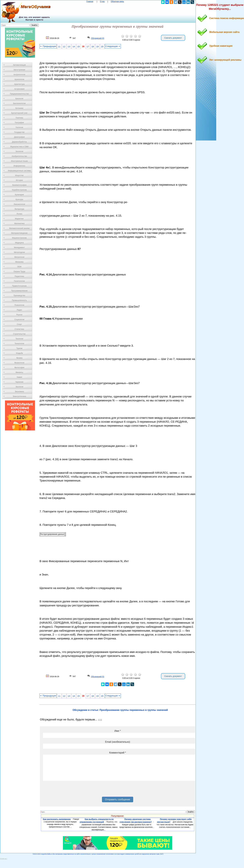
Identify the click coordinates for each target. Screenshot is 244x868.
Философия (19, 368)
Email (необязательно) (118, 742)
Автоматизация (19, 65)
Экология (19, 387)
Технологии (19, 344)
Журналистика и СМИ (19, 147)
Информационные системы (19, 171)
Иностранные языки (19, 161)
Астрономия (19, 89)
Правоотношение (19, 286)
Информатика (19, 166)
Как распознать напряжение (57, 819)
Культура (19, 199)
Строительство (19, 334)
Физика (19, 358)
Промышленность (19, 300)
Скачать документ (173, 38)
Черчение (19, 382)
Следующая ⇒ (113, 46)
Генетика (19, 118)
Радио (19, 310)
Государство (19, 132)
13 (69, 47)
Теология (19, 339)
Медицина (19, 243)
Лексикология (19, 204)
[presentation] (66, 790)
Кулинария (19, 195)
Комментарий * (117, 753)
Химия (19, 377)
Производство (19, 296)
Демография (19, 137)
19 (97, 47)
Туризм (19, 348)
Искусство (19, 175)
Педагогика (19, 276)
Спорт (19, 324)
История (19, 180)
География (19, 123)
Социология (19, 320)
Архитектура (19, 84)
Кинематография (19, 185)
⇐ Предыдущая (48, 46)
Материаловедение (19, 233)
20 (102, 47)
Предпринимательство (19, 94)
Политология (19, 281)
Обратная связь (117, 2)
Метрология (19, 257)
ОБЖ (19, 267)
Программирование (19, 291)
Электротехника (19, 396)
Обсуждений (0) (98, 38)
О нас (102, 2)
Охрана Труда (19, 272)
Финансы (19, 372)
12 (64, 47)
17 (88, 47)
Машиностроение (19, 238)
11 (59, 47)
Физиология (19, 363)
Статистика (19, 329)
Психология (19, 305)
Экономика (19, 392)
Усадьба (19, 353)
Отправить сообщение (117, 799)
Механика (19, 262)
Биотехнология (19, 103)
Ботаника (19, 108)
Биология (19, 99)
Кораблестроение (19, 190)
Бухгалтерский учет (19, 113)
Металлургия (19, 252)
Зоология (19, 151)
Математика (19, 223)
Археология (19, 79)
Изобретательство (19, 156)
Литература (19, 209)
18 (93, 47)
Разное (19, 315)
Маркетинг (19, 219)
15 (79, 47)
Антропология (19, 75)
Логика (19, 214)
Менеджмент (19, 248)
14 (74, 47)
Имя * (118, 731)
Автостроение (19, 70)
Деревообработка (19, 142)
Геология (19, 127)
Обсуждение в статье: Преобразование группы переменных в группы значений (120, 710)
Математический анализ (19, 228)
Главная (90, 2)
